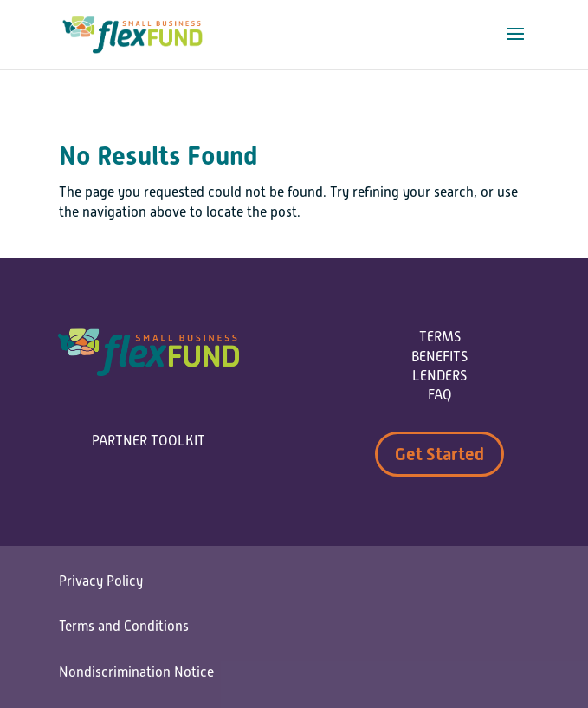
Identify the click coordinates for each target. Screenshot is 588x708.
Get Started (439, 454)
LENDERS (439, 376)
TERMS (440, 337)
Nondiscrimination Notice (136, 672)
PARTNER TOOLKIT (149, 441)
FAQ (440, 395)
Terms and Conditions (124, 627)
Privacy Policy (101, 581)
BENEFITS (439, 357)
